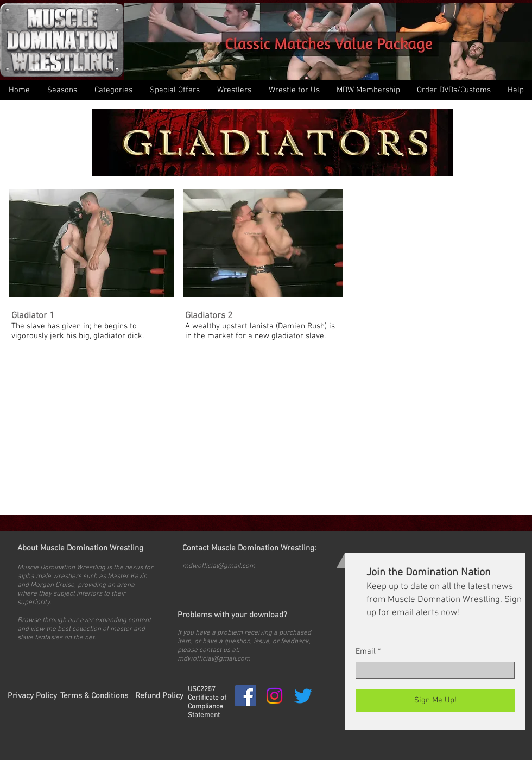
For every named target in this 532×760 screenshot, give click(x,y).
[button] (113, 90)
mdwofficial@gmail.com (219, 566)
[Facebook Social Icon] (246, 696)
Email (366, 652)
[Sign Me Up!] (435, 701)
